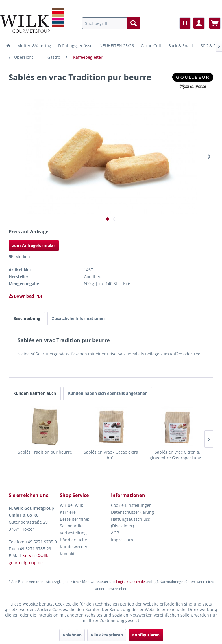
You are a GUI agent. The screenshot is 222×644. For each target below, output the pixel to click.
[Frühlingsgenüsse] (75, 46)
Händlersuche (73, 540)
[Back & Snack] (181, 46)
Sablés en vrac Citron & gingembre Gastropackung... (177, 455)
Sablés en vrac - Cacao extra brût (111, 455)
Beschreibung (27, 318)
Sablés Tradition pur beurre (45, 452)
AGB (115, 533)
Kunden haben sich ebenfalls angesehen (108, 393)
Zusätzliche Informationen (78, 318)
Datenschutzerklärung (133, 512)
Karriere (68, 512)
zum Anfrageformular (34, 245)
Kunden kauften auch (35, 393)
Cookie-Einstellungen (131, 505)
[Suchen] (134, 23)
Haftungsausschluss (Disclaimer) (131, 523)
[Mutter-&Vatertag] (34, 46)
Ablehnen (72, 635)
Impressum (122, 540)
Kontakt (67, 554)
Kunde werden (74, 547)
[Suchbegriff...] (111, 23)
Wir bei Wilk (71, 505)
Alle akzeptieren (107, 635)
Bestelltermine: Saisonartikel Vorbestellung (75, 526)
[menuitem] (111, 23)
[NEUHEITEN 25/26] (117, 46)
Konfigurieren (146, 635)
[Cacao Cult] (151, 46)
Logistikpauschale (131, 582)
